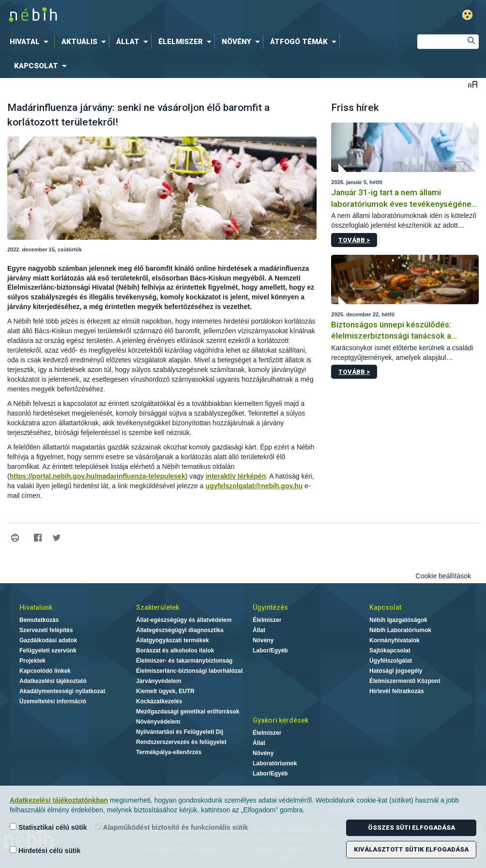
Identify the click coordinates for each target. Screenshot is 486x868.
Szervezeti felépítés (46, 630)
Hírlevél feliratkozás (397, 691)
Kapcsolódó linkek (45, 671)
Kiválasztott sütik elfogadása (411, 849)
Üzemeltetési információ (53, 701)
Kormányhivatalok (395, 640)
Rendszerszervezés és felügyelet (181, 742)
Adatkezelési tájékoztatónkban (59, 800)
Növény (263, 640)
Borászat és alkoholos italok (175, 651)
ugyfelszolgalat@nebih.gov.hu (254, 486)
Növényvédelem (158, 722)
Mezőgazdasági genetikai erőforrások (188, 712)
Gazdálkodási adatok (48, 640)
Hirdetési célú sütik (45, 850)
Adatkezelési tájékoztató (53, 681)
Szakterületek (158, 607)
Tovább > (354, 240)
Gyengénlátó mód (467, 15)
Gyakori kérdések (281, 720)
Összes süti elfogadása (411, 828)
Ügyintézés (270, 607)
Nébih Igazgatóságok (398, 620)
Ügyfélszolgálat (391, 661)
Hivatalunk (36, 607)
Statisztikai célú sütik (48, 827)
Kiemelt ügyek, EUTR (165, 691)
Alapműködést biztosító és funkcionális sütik (172, 827)
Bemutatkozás (39, 620)
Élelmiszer (267, 620)
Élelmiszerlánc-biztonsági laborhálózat (190, 671)
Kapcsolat (385, 607)
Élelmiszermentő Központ (405, 681)
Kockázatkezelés (159, 701)
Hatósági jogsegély (396, 671)
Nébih (147, 15)
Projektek (32, 661)
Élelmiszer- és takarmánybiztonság (184, 661)
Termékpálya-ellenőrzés (169, 752)
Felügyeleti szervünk (48, 651)
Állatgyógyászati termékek (173, 640)
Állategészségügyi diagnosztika (180, 630)
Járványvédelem (159, 681)
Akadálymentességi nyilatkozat (62, 691)
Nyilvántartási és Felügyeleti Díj (180, 732)
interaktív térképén (236, 476)
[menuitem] (31, 42)
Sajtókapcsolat (390, 651)
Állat (259, 630)
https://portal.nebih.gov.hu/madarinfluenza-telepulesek (98, 476)
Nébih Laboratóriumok (400, 630)
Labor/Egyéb (270, 651)
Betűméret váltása (473, 84)
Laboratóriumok (275, 763)
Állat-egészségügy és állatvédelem (184, 620)
